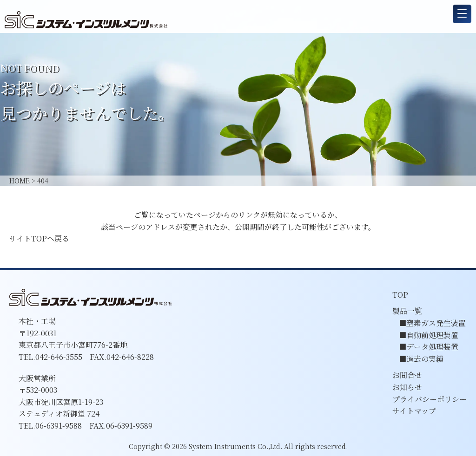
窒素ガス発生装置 (436, 323)
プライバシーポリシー (430, 399)
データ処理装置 (432, 347)
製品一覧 (407, 311)
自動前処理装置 (432, 335)
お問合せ (407, 375)
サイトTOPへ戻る (39, 238)
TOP (400, 295)
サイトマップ (414, 411)
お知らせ (407, 387)
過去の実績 (425, 359)
